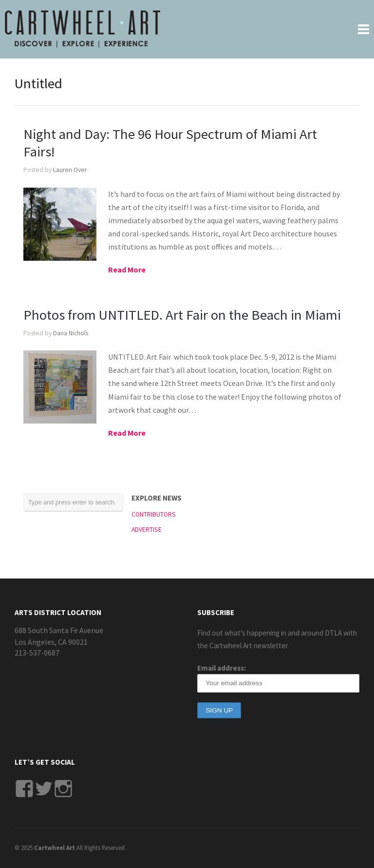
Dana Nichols (71, 333)
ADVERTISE (147, 530)
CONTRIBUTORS (154, 514)
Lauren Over (70, 170)
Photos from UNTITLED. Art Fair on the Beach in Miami (182, 315)
